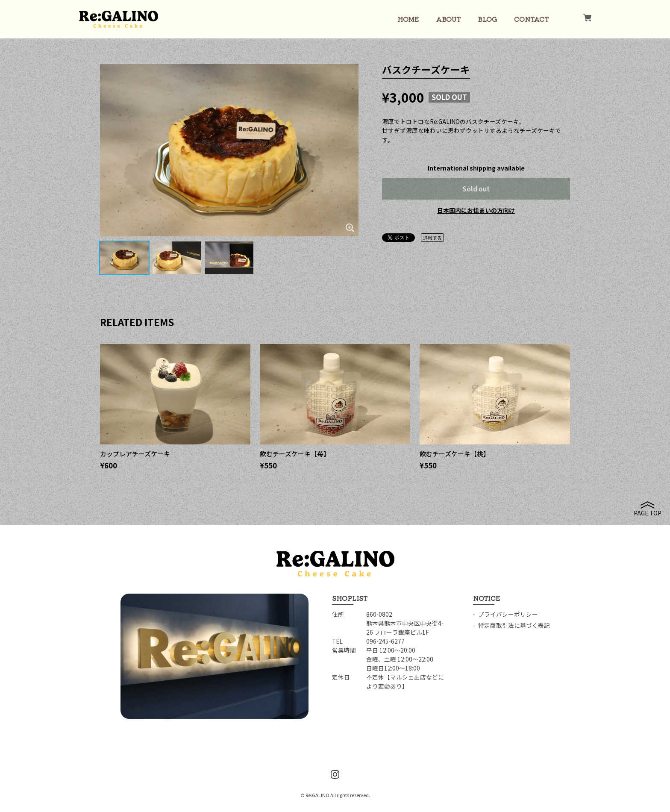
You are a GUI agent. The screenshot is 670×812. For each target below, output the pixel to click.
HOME (408, 19)
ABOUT (448, 19)
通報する (432, 238)
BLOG (487, 19)
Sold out (476, 189)
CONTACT (531, 19)
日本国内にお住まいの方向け (476, 210)
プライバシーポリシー (508, 614)
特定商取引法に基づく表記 (514, 625)
